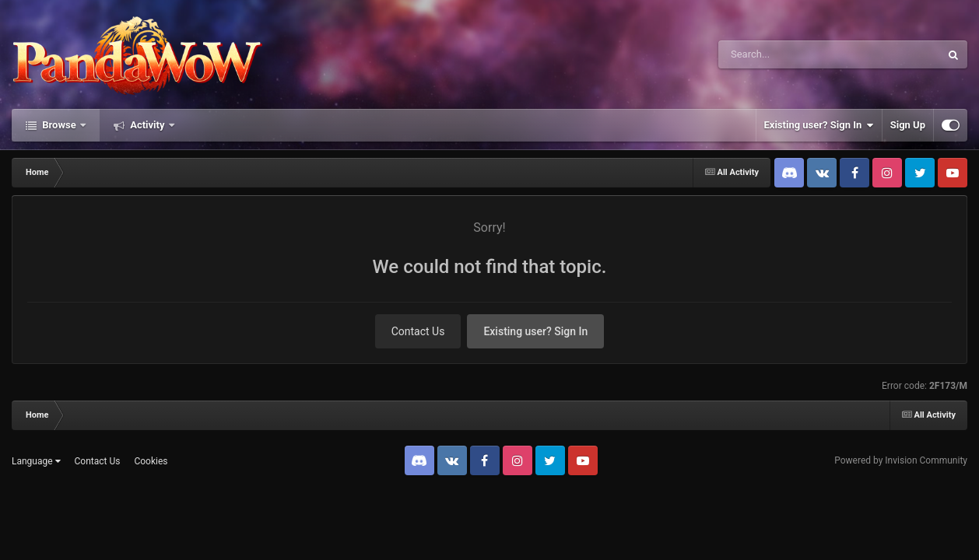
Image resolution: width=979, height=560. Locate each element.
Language (36, 461)
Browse (59, 125)
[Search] (790, 54)
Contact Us (418, 331)
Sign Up (908, 125)
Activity (147, 125)
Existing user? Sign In (819, 125)
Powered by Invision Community (901, 460)
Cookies (151, 461)
